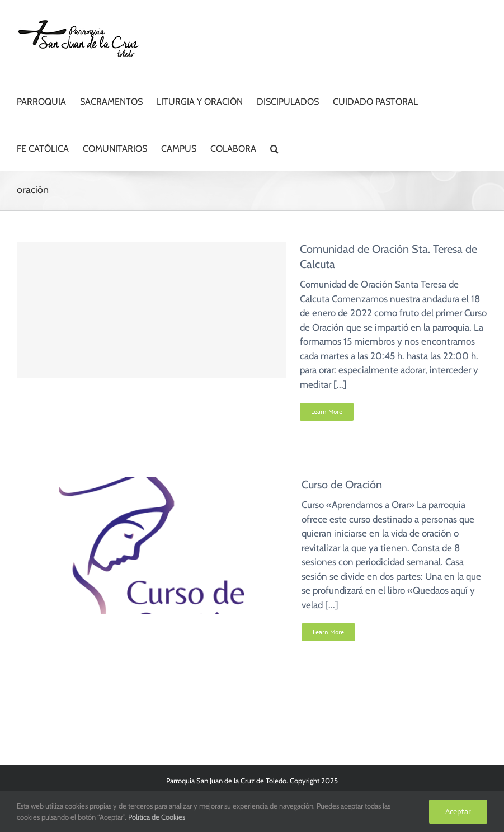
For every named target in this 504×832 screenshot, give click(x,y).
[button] (274, 147)
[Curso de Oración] (152, 484)
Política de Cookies (157, 817)
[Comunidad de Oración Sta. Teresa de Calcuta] (151, 310)
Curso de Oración (342, 485)
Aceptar (458, 811)
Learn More (327, 412)
